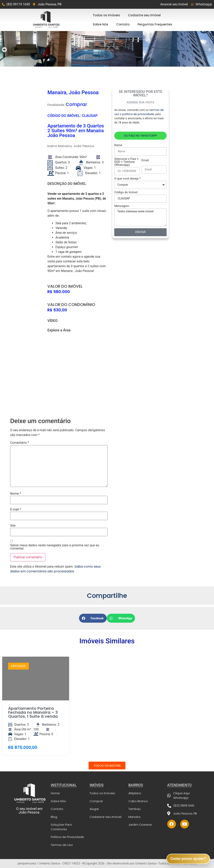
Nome (16, 494)
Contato (123, 24)
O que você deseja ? (127, 179)
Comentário (20, 443)
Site (13, 526)
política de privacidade (138, 114)
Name (118, 145)
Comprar (76, 104)
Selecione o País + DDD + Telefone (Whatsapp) (126, 162)
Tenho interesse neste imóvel (140, 217)
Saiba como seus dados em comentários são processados (55, 569)
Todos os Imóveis (106, 15)
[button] (4, 50)
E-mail (16, 510)
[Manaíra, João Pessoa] (77, 368)
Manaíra (65, 146)
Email (145, 160)
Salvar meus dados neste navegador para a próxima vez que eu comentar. (55, 547)
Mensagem (122, 206)
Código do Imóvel (126, 192)
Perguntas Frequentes (155, 24)
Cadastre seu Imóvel (144, 15)
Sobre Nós (101, 24)
